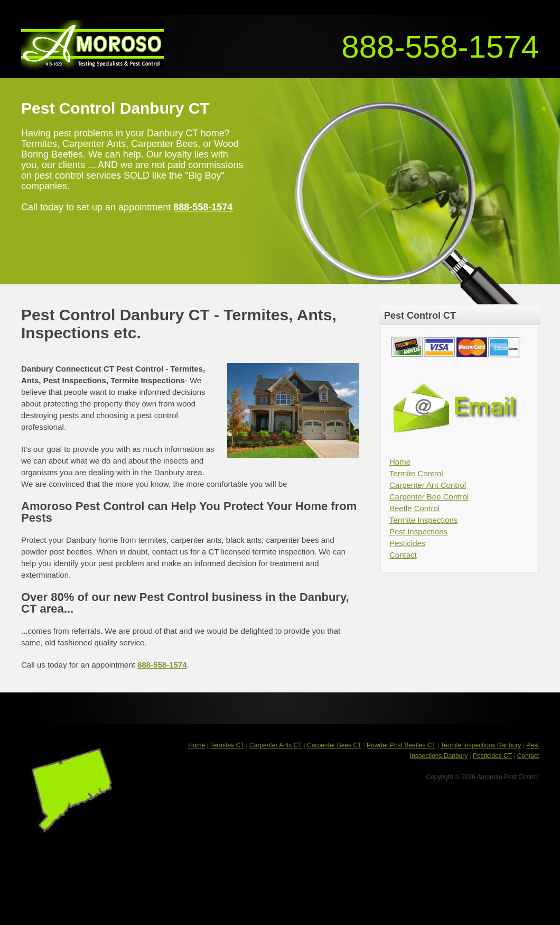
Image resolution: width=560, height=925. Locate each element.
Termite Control (416, 473)
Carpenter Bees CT (334, 745)
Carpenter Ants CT (276, 745)
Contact (403, 555)
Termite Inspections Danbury (481, 745)
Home (400, 462)
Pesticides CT (492, 756)
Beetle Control (414, 508)
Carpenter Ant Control (428, 485)
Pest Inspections (418, 531)
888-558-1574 (440, 47)
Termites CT (227, 745)
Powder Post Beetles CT (401, 745)
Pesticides (407, 543)
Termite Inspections (423, 520)
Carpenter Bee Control (429, 497)
